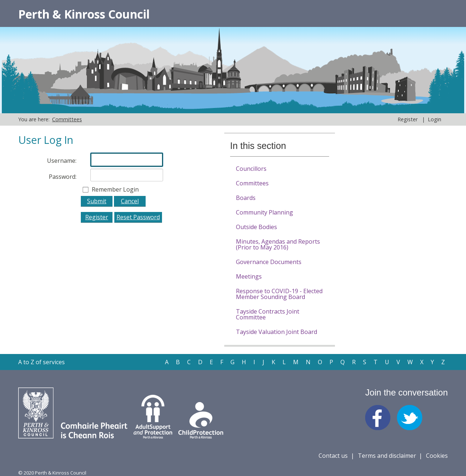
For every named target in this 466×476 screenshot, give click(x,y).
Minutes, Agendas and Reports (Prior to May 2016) (278, 244)
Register (408, 119)
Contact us (333, 456)
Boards (246, 198)
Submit (97, 201)
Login (435, 119)
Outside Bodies (256, 227)
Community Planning (264, 212)
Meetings (249, 276)
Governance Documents (269, 262)
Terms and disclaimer (387, 456)
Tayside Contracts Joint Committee (268, 314)
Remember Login (115, 189)
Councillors (251, 169)
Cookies (437, 456)
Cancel (130, 201)
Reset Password (138, 217)
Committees (252, 183)
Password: (63, 177)
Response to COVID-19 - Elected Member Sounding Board (279, 294)
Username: (62, 161)
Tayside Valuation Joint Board (277, 332)
